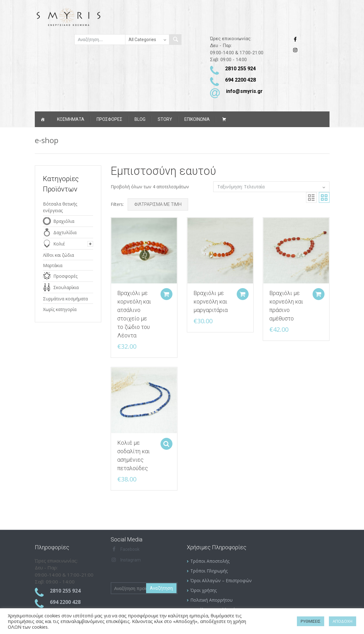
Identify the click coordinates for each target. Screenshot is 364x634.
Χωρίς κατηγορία (60, 309)
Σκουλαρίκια (66, 287)
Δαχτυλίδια (65, 232)
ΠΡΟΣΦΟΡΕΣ (109, 119)
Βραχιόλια (64, 221)
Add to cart (166, 293)
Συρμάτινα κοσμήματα (65, 299)
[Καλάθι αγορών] (224, 119)
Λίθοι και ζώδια (58, 255)
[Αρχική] (43, 119)
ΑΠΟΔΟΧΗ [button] (343, 621)
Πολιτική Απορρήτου (211, 600)
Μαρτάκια (53, 265)
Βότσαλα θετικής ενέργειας (60, 207)
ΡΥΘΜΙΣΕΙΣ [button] (311, 621)
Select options (166, 443)
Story (165, 119)
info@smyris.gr (244, 91)
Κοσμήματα (71, 119)
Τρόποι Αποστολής (210, 561)
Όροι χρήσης (203, 590)
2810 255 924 (240, 69)
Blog (140, 119)
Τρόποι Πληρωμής (209, 571)
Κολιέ (59, 244)
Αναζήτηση (161, 588)
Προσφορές (65, 276)
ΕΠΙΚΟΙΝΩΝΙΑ (197, 119)
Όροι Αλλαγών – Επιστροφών (221, 580)
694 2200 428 (240, 80)
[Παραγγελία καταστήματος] (271, 187)
